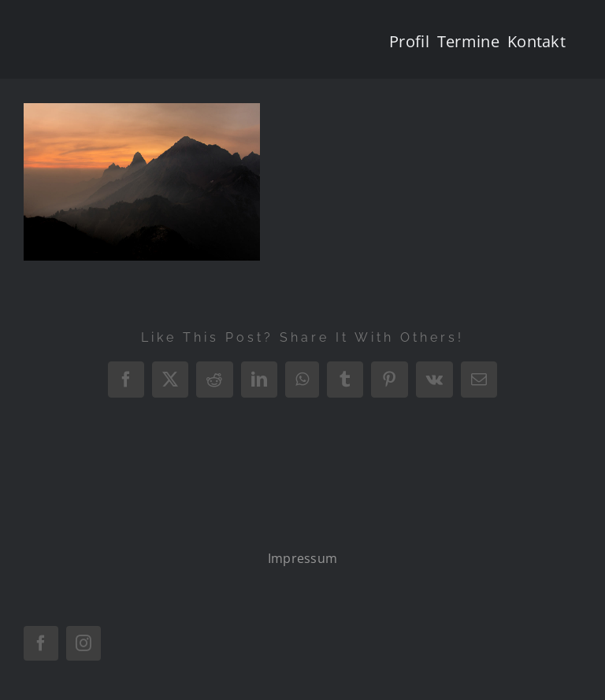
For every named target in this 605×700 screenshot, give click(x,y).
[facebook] (41, 643)
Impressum (302, 558)
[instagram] (84, 643)
